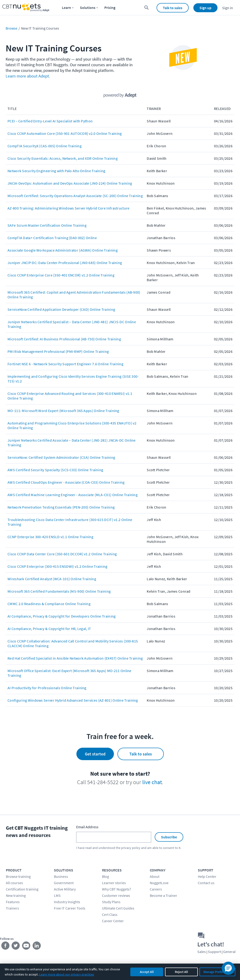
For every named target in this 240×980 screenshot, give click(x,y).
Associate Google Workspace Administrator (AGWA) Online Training (63, 250)
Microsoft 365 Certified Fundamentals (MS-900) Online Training (59, 591)
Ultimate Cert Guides (118, 908)
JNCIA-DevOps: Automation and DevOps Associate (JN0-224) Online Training (70, 183)
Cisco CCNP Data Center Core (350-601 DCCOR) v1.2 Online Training (62, 554)
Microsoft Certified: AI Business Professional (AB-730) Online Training (64, 339)
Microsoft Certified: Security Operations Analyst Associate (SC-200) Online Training (75, 196)
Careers (156, 889)
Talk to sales (173, 8)
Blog (105, 876)
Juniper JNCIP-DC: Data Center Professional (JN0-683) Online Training (65, 263)
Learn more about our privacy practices (67, 974)
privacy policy (131, 848)
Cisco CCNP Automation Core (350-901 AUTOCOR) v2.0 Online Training (65, 133)
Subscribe (169, 837)
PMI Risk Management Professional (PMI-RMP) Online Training (58, 351)
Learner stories (114, 883)
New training (16, 895)
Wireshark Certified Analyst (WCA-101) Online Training (52, 579)
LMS (57, 895)
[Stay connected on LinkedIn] (37, 946)
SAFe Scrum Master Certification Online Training (47, 225)
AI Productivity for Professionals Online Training (47, 688)
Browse (11, 28)
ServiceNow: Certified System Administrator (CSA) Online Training (61, 457)
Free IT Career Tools (70, 908)
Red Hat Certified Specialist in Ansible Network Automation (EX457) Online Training (75, 658)
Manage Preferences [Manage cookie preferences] (217, 972)
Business (61, 876)
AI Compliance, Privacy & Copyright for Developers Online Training (62, 616)
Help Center (207, 876)
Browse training (18, 876)
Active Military (65, 889)
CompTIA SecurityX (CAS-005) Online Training (45, 146)
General (229, 952)
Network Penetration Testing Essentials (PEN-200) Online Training (61, 507)
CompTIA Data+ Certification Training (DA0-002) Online (52, 238)
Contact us (206, 883)
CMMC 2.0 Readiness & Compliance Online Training (49, 604)
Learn (66, 8)
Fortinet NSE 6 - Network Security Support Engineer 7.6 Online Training (65, 364)
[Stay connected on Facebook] (5, 946)
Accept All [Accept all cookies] (147, 972)
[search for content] (147, 8)
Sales (202, 952)
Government (64, 883)
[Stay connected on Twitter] (16, 946)
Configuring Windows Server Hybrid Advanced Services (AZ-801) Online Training (73, 700)
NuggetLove (159, 883)
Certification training (22, 889)
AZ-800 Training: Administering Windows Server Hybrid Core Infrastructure (69, 208)
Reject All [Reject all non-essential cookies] (181, 972)
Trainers (12, 908)
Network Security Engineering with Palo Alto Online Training (56, 171)
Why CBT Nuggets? (116, 889)
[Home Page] (26, 8)
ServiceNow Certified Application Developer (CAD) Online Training (61, 309)
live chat (152, 782)
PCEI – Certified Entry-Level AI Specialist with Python (50, 121)
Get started (95, 754)
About (155, 876)
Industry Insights (67, 902)
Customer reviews (116, 895)
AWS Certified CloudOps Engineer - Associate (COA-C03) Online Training (66, 482)
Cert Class (110, 914)
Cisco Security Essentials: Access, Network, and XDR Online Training (63, 158)
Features (13, 902)
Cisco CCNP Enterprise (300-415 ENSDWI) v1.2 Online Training (58, 566)
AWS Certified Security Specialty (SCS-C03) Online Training (55, 470)
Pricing (110, 8)
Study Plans (111, 902)
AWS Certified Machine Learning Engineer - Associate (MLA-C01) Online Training (73, 495)
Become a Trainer (163, 895)
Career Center (113, 921)
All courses (14, 883)
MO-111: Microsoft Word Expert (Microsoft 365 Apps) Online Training (63, 411)
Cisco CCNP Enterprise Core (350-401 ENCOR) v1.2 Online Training (61, 275)
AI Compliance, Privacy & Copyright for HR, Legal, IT (49, 629)
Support (214, 952)
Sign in (228, 8)
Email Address (87, 827)
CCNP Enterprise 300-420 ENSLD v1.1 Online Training (50, 537)
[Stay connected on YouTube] (26, 946)
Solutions (88, 8)
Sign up (205, 8)
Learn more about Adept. (28, 76)
